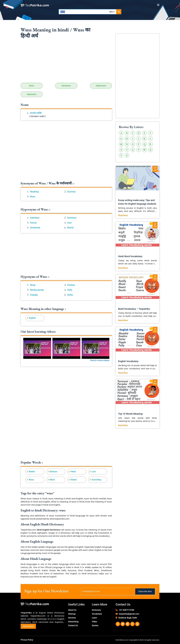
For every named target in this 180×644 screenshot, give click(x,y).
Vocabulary (97, 614)
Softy (70, 290)
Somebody (35, 228)
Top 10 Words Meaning (130, 414)
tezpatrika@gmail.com (129, 614)
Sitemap (72, 614)
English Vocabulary (128, 361)
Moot (52, 480)
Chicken (71, 285)
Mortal (70, 228)
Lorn (94, 471)
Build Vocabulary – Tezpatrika (134, 309)
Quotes (95, 625)
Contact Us (73, 625)
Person (33, 223)
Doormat (71, 192)
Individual (35, 218)
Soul (69, 223)
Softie (70, 295)
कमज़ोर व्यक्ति (36, 113)
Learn (94, 618)
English (32, 318)
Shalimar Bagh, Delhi (128, 618)
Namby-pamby (37, 290)
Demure (53, 471)
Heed (73, 471)
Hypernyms (101, 86)
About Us (72, 610)
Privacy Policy (27, 640)
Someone (72, 218)
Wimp (33, 285)
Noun (31, 86)
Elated (74, 480)
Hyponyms (32, 94)
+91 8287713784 (126, 610)
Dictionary (96, 610)
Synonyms (66, 86)
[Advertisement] (66, 62)
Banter (32, 471)
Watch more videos (100, 360)
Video (94, 622)
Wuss (33, 196)
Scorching (96, 480)
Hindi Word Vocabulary (130, 256)
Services (72, 618)
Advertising (73, 622)
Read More (123, 215)
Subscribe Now (145, 591)
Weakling (34, 192)
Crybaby (34, 295)
